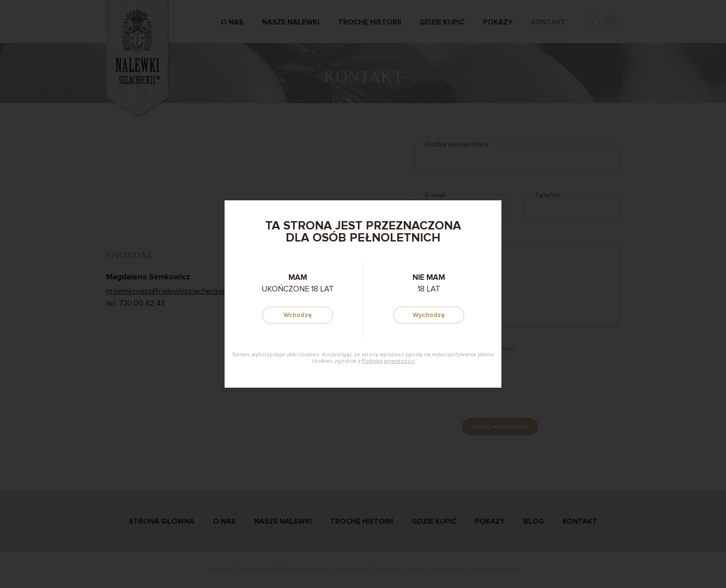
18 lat (429, 283)
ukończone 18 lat (298, 283)
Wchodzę (298, 315)
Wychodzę (429, 315)
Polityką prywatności (388, 361)
